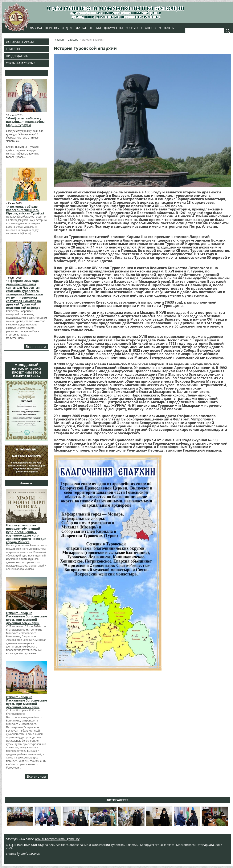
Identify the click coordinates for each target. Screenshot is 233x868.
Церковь (52, 28)
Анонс (150, 28)
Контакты (167, 28)
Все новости (36, 347)
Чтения (95, 28)
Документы (113, 28)
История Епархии (20, 42)
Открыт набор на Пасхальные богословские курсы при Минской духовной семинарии (26, 618)
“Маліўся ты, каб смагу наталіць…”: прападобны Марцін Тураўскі (25, 122)
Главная (35, 28)
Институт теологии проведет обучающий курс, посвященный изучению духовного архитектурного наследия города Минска (26, 534)
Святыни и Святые (21, 63)
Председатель (17, 56)
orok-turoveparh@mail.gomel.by (57, 839)
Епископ (13, 49)
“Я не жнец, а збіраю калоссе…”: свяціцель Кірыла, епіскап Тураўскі (25, 210)
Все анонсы (36, 776)
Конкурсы (134, 28)
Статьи (80, 28)
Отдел (67, 28)
